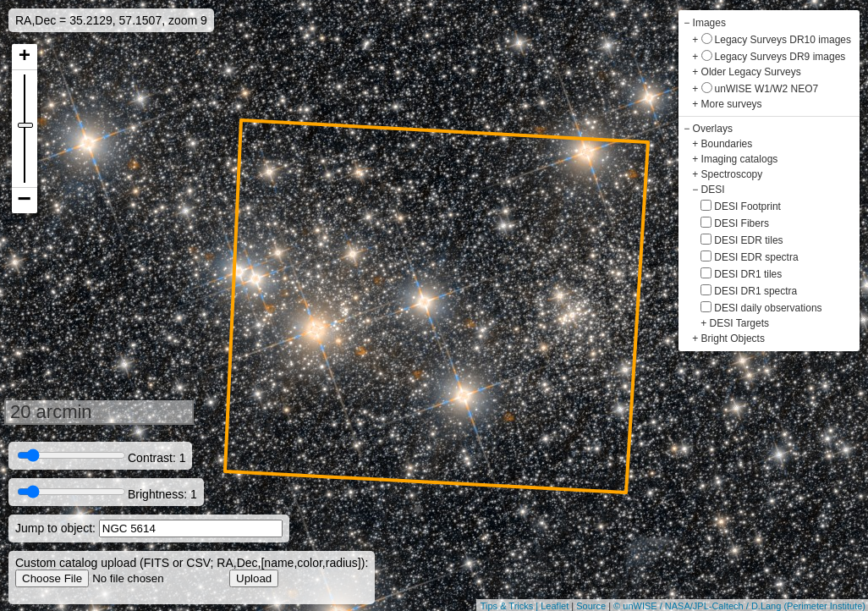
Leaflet (555, 606)
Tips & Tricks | (511, 606)
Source (591, 606)
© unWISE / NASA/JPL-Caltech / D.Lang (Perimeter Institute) (739, 606)
